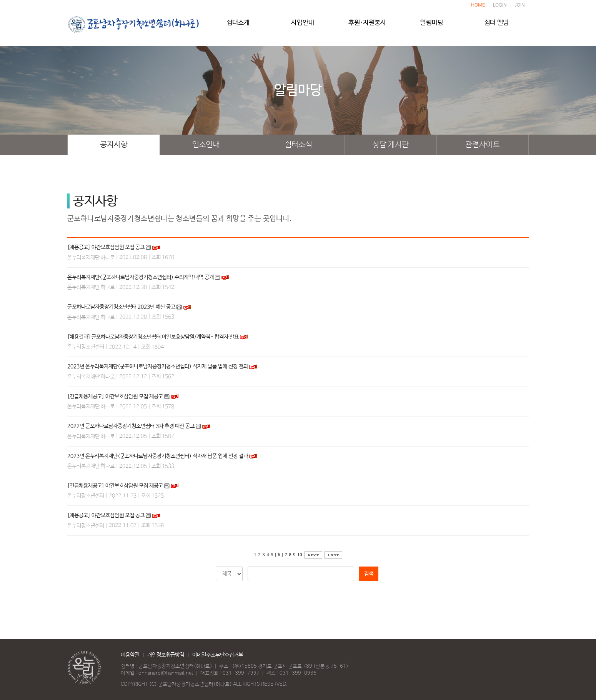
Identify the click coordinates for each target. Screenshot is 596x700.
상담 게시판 (391, 145)
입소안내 (206, 145)
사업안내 (303, 26)
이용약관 (130, 655)
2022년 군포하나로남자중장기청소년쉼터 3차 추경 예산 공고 (131, 426)
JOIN (520, 5)
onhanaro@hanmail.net (166, 673)
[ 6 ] (279, 555)
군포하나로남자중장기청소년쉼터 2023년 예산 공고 (121, 307)
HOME (478, 5)
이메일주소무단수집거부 (218, 655)
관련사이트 (483, 145)
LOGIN (500, 5)
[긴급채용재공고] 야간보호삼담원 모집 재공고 (115, 397)
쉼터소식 (298, 145)
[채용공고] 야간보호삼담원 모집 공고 (106, 247)
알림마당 (432, 26)
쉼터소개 (238, 26)
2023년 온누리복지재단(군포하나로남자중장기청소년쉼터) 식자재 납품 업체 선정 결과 (158, 367)
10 (300, 555)
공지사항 (114, 145)
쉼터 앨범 (496, 26)
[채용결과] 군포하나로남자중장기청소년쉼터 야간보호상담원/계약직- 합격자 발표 (153, 337)
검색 (369, 574)
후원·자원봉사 (367, 26)
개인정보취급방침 (166, 655)
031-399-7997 (241, 673)
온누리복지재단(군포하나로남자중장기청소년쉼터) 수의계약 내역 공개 (141, 277)
